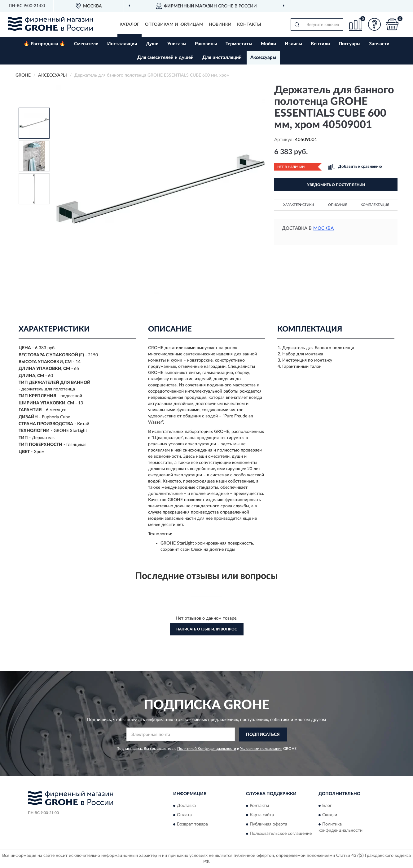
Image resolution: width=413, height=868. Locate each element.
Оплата (184, 815)
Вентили (320, 44)
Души (152, 44)
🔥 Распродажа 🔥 (44, 44)
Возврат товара (192, 824)
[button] (374, 24)
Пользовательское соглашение (281, 834)
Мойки (268, 44)
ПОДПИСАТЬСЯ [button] (263, 735)
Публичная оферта (268, 824)
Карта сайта (262, 815)
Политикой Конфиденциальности (207, 749)
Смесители (86, 44)
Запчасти (379, 44)
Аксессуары (263, 58)
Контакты (249, 24)
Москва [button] (323, 228)
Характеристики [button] (299, 205)
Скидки (330, 815)
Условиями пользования (261, 749)
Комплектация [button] (375, 205)
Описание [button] (338, 205)
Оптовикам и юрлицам (174, 24)
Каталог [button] (130, 24)
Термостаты (239, 44)
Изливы (293, 44)
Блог (327, 806)
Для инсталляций (222, 58)
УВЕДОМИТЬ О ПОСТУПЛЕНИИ (336, 185)
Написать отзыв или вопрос (207, 629)
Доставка (186, 806)
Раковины (206, 44)
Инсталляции (122, 44)
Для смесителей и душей (165, 58)
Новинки (220, 24)
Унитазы (177, 44)
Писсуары (349, 44)
